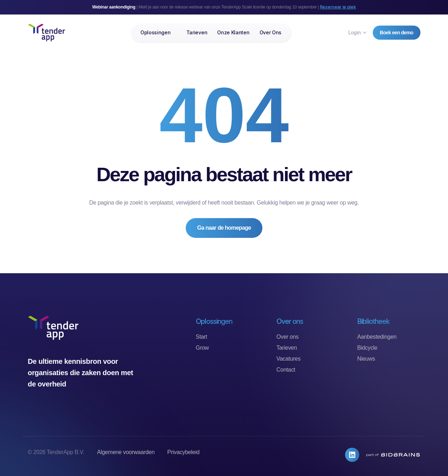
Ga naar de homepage (224, 228)
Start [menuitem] (202, 337)
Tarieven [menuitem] (287, 348)
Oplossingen (155, 32)
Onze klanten (233, 32)
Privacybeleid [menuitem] (183, 452)
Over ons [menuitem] (287, 337)
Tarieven (197, 32)
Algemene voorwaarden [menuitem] (126, 452)
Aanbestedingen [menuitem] (377, 337)
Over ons (270, 32)
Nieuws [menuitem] (366, 359)
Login (358, 33)
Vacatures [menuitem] (289, 359)
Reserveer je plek (338, 7)
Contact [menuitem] (286, 370)
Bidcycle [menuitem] (367, 348)
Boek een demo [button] (396, 33)
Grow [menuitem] (202, 348)
